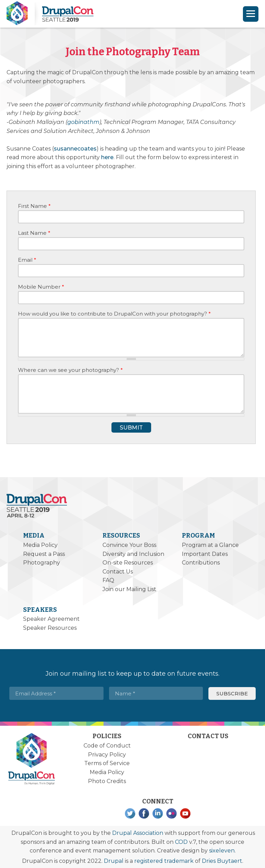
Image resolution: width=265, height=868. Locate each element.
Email (27, 260)
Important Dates (205, 554)
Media (34, 536)
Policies (107, 736)
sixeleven (222, 851)
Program (198, 536)
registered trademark (164, 861)
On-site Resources (128, 563)
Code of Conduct (107, 746)
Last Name (34, 233)
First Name (34, 206)
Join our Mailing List (129, 589)
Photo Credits (107, 781)
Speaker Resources (50, 628)
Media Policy (40, 545)
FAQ (108, 580)
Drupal (114, 861)
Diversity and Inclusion (133, 554)
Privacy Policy (107, 755)
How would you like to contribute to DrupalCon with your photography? (114, 314)
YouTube (185, 813)
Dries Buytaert (222, 861)
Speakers (40, 610)
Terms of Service (107, 763)
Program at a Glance (210, 545)
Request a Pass (44, 554)
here (107, 157)
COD (181, 842)
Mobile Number (41, 287)
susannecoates (75, 149)
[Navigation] (251, 14)
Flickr (171, 813)
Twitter (130, 813)
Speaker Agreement (51, 619)
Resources (121, 536)
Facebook (144, 813)
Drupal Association (138, 833)
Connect (158, 801)
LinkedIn (158, 813)
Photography (42, 563)
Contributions (201, 563)
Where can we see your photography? (70, 370)
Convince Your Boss (129, 545)
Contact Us (118, 572)
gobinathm (83, 122)
